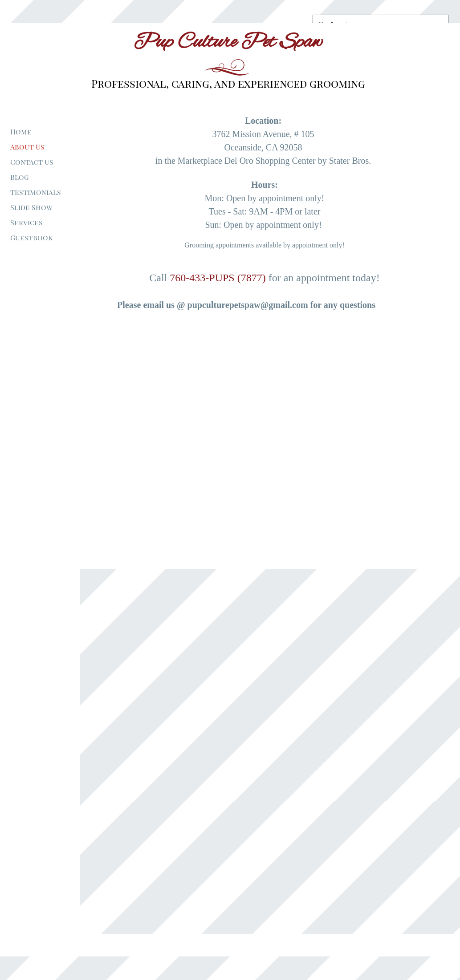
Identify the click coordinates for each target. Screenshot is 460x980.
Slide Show (31, 207)
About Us (27, 147)
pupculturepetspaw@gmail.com (248, 305)
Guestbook (31, 237)
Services (26, 222)
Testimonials (36, 192)
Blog (20, 177)
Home (21, 132)
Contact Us (32, 162)
